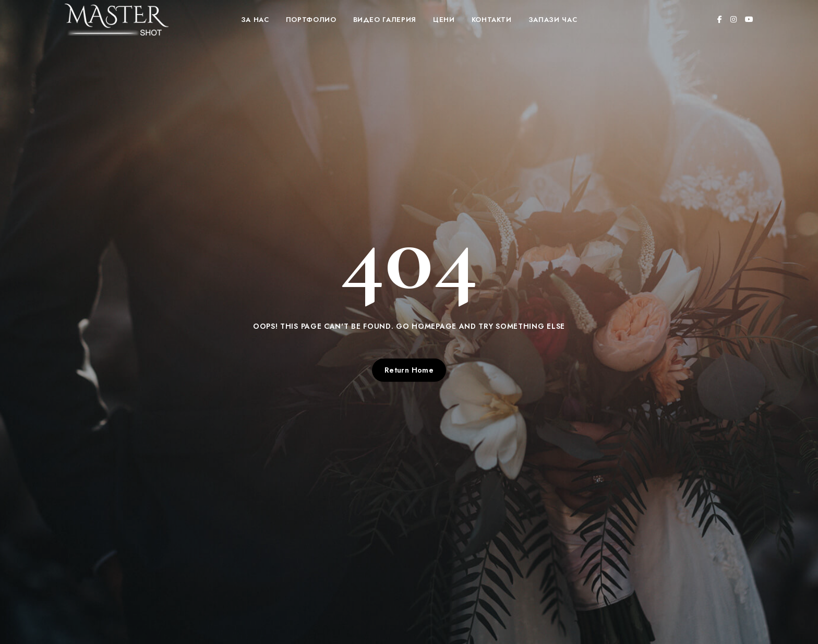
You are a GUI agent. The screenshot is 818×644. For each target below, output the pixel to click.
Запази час (553, 20)
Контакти (492, 20)
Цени (444, 20)
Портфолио (311, 20)
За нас (255, 20)
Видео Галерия (385, 20)
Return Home (409, 370)
